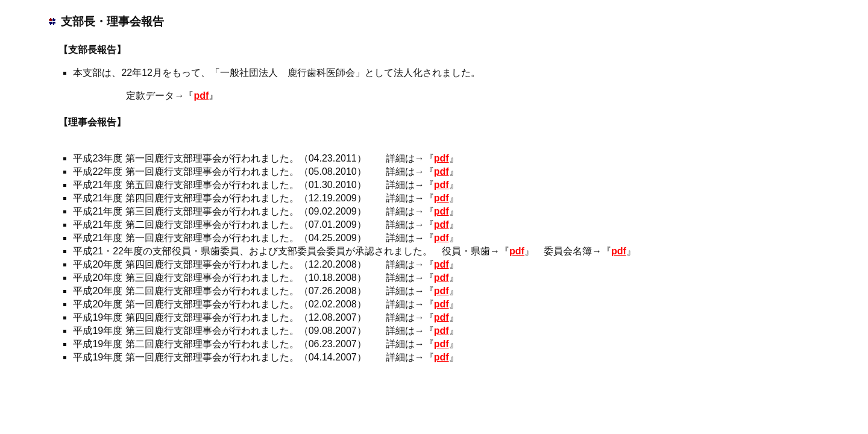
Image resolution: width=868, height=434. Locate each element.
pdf (201, 96)
